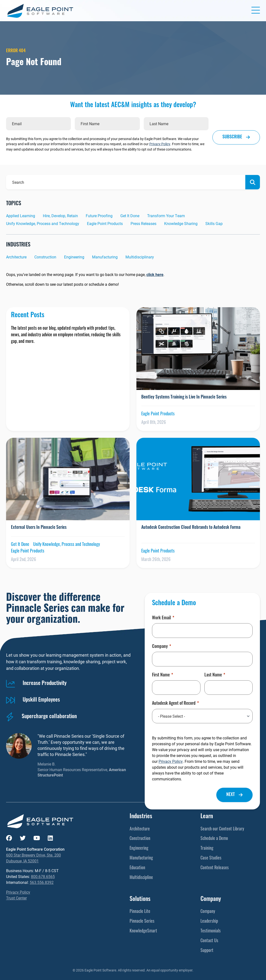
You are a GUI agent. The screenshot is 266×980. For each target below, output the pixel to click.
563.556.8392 (42, 882)
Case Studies (211, 858)
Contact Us (209, 941)
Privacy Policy (160, 144)
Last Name (215, 675)
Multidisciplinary (140, 257)
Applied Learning (21, 216)
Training (207, 849)
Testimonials (211, 931)
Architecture (16, 257)
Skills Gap (214, 223)
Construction (45, 257)
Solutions (140, 899)
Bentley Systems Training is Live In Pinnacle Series (184, 397)
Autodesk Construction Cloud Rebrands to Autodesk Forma (191, 528)
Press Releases (143, 223)
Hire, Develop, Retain (60, 216)
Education (137, 868)
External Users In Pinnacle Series (39, 528)
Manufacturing (105, 257)
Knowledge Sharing (181, 223)
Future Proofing (99, 216)
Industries (141, 817)
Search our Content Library (222, 829)
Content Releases (215, 868)
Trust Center (16, 898)
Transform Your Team (166, 216)
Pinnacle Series (142, 922)
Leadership (209, 922)
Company (161, 647)
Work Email (163, 618)
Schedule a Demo (214, 839)
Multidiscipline (141, 878)
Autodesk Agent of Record (175, 704)
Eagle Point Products (105, 223)
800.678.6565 (43, 876)
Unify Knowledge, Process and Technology (43, 223)
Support (207, 951)
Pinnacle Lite (140, 912)
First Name (162, 675)
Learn (207, 817)
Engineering (74, 257)
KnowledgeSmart (143, 931)
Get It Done (130, 216)
